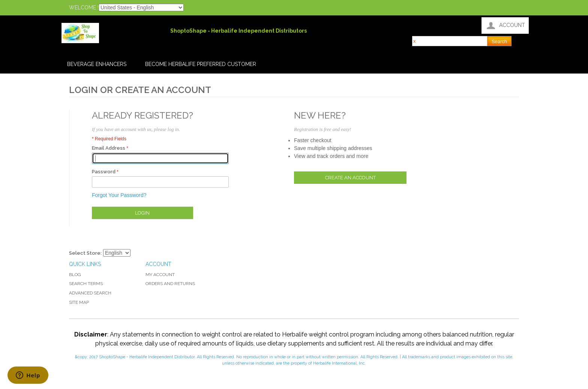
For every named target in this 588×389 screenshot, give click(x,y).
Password (104, 172)
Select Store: (85, 253)
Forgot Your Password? (119, 195)
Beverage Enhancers (97, 64)
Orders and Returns (170, 284)
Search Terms (86, 284)
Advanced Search (90, 293)
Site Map (79, 302)
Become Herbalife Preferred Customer (201, 64)
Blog (75, 275)
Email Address (109, 148)
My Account (160, 275)
